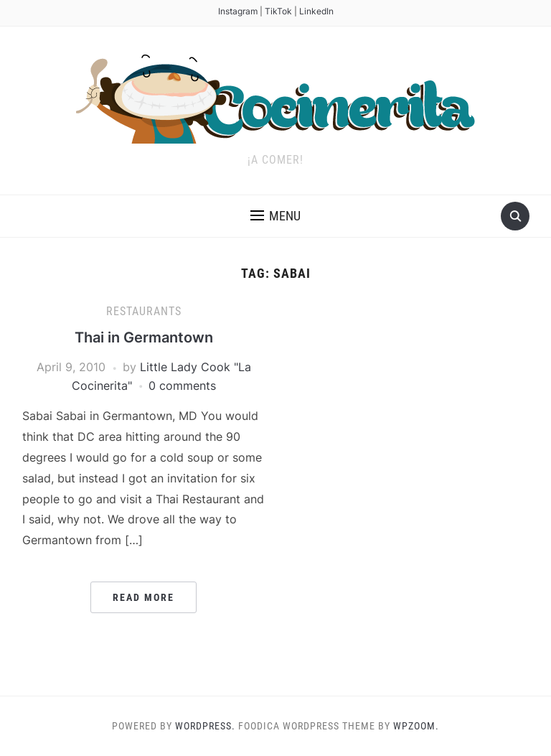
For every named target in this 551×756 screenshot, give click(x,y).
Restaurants (144, 311)
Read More (143, 597)
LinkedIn (316, 11)
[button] (275, 216)
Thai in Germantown (144, 337)
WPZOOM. (416, 726)
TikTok (278, 11)
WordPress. (205, 726)
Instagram (238, 11)
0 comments (182, 386)
